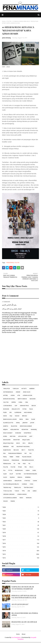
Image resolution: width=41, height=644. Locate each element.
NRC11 (23, 450)
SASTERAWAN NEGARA (30, 474)
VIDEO (21, 498)
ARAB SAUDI (27, 392)
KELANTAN (14, 426)
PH (14, 464)
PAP (26, 453)
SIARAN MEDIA (7, 481)
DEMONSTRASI (24, 406)
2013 (21, 554)
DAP (16, 406)
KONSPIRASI (27, 433)
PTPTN (10, 470)
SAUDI (5, 477)
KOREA (5, 436)
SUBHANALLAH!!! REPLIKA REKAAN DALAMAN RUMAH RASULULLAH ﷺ (24, 597)
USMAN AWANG (22, 494)
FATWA (24, 409)
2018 (21, 536)
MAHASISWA (7, 440)
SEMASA (20, 477)
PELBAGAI (6, 460)
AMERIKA (32, 389)
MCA (24, 443)
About (24, 634)
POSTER (13, 467)
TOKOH (17, 491)
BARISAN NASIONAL (9, 399)
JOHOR (32, 423)
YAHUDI (5, 501)
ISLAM (33, 419)
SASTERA (18, 474)
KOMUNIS (18, 433)
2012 (21, 558)
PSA (4, 470)
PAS (30, 453)
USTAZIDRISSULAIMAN (10, 498)
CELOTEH (6, 402)
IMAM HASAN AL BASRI (10, 419)
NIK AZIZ (16, 450)
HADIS (5, 416)
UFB (29, 491)
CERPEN (13, 402)
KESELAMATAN (15, 429)
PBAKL (5, 457)
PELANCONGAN (27, 457)
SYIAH (31, 484)
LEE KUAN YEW (22, 436)
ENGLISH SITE (16, 409)
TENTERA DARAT (28, 487)
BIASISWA (33, 399)
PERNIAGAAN (7, 464)
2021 (21, 525)
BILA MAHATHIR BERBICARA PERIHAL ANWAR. (25, 614)
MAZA (18, 443)
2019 (21, 532)
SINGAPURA (18, 481)
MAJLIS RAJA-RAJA (8, 443)
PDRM (18, 457)
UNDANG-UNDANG (9, 494)
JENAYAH (25, 423)
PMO (24, 464)
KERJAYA (5, 429)
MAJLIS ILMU (26, 440)
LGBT (31, 436)
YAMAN (13, 501)
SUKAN (35, 481)
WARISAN (29, 498)
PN (29, 464)
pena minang (6, 38)
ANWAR (18, 392)
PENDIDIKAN (10, 263)
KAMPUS (6, 426)
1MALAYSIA (7, 389)
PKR (19, 464)
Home (4, 21)
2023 (21, 518)
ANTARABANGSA (8, 392)
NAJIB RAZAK (7, 450)
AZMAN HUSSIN (27, 395)
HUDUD (17, 416)
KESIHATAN (25, 429)
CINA (26, 402)
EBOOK (34, 406)
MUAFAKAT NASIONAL (23, 447)
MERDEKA (6, 447)
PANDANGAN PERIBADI (15, 453)
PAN (4, 453)
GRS (11, 412)
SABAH (28, 470)
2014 (21, 551)
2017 (21, 540)
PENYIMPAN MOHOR (28, 460)
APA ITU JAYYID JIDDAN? (20, 604)
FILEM (5, 412)
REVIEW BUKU (19, 470)
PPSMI (20, 467)
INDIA (21, 419)
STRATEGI (27, 481)
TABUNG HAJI (7, 487)
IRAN (27, 419)
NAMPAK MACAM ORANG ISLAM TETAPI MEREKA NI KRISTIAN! (23, 588)
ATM (19, 395)
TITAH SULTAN (7, 491)
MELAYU (31, 443)
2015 (21, 547)
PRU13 (31, 467)
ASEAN (13, 395)
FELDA (31, 409)
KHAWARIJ (34, 429)
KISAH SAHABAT (8, 433)
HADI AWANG (28, 412)
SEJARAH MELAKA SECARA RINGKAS (24, 622)
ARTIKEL (6, 395)
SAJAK (5, 474)
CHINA (20, 402)
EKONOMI (6, 409)
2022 (21, 522)
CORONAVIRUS (8, 406)
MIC (13, 447)
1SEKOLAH (16, 389)
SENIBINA (28, 477)
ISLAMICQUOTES (8, 423)
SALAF (11, 474)
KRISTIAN (13, 436)
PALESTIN (31, 450)
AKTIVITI (24, 389)
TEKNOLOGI (17, 487)
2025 (21, 511)
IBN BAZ (25, 416)
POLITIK (9, 21)
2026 (21, 507)
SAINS (34, 470)
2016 (21, 543)
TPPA (23, 491)
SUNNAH (24, 484)
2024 (21, 514)
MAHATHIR (16, 440)
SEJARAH (12, 477)
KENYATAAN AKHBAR (26, 426)
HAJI (11, 416)
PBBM (11, 457)
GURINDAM (18, 412)
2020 (21, 529)
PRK (26, 467)
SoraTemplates (16, 637)
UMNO (35, 491)
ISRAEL (18, 423)
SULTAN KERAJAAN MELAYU (11, 484)
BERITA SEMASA (22, 399)
